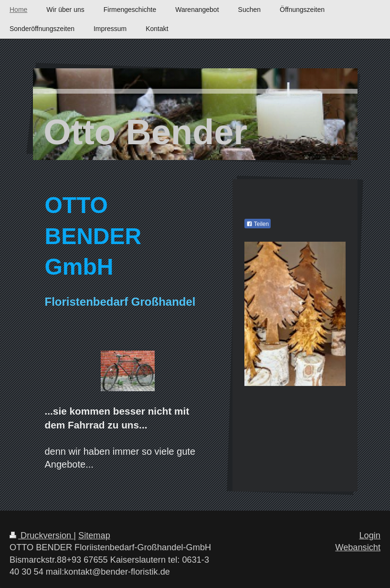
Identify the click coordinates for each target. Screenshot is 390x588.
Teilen (258, 224)
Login (370, 535)
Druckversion (42, 535)
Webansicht (358, 547)
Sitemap (94, 535)
